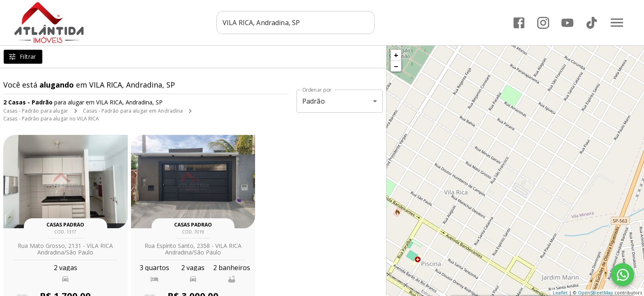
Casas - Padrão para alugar (36, 111)
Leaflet (560, 293)
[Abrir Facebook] (519, 23)
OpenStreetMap (596, 293)
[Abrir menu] (617, 23)
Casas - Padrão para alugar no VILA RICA (51, 119)
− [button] (396, 66)
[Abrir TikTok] (592, 23)
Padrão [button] (314, 101)
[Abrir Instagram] (543, 23)
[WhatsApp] (623, 275)
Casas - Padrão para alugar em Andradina (133, 111)
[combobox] (296, 23)
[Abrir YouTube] (567, 23)
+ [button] (396, 55)
